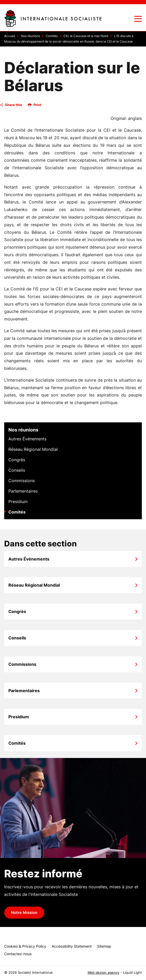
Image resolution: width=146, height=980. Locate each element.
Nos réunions (23, 430)
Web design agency (103, 973)
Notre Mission (24, 913)
